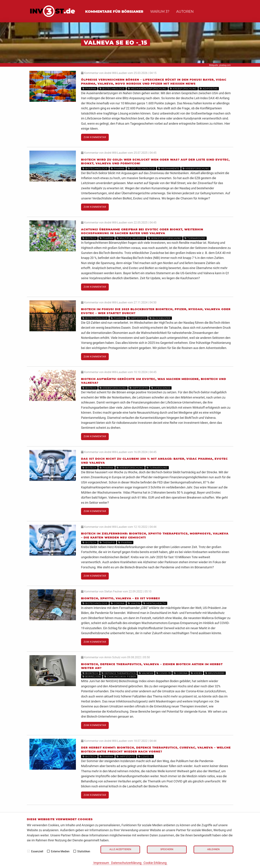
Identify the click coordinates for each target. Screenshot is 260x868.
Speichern (167, 849)
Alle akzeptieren (120, 849)
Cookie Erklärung (155, 863)
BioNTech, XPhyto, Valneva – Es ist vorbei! (121, 598)
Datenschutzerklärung (126, 863)
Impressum (101, 863)
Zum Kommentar (95, 137)
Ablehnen (213, 849)
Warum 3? (160, 12)
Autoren (185, 12)
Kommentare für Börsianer (114, 12)
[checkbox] (29, 851)
